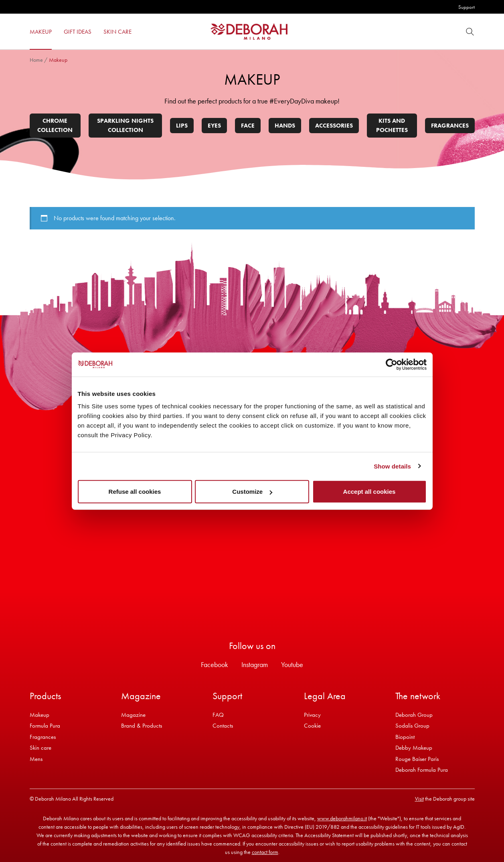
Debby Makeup (414, 748)
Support (467, 7)
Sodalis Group (412, 726)
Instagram (255, 664)
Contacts (223, 726)
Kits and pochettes (392, 125)
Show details (392, 466)
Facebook (215, 664)
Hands (285, 126)
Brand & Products (142, 726)
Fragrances (450, 126)
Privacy (312, 715)
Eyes (214, 126)
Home (36, 60)
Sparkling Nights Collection (125, 125)
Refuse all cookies (135, 492)
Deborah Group (414, 715)
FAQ (218, 715)
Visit (419, 799)
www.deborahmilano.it (342, 818)
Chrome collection (55, 125)
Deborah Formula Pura (422, 770)
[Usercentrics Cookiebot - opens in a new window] (392, 364)
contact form (265, 852)
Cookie (312, 726)
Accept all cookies (369, 492)
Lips (182, 126)
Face (248, 126)
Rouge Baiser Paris (417, 759)
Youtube (292, 664)
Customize (252, 492)
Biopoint (405, 737)
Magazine (133, 715)
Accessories (334, 126)
